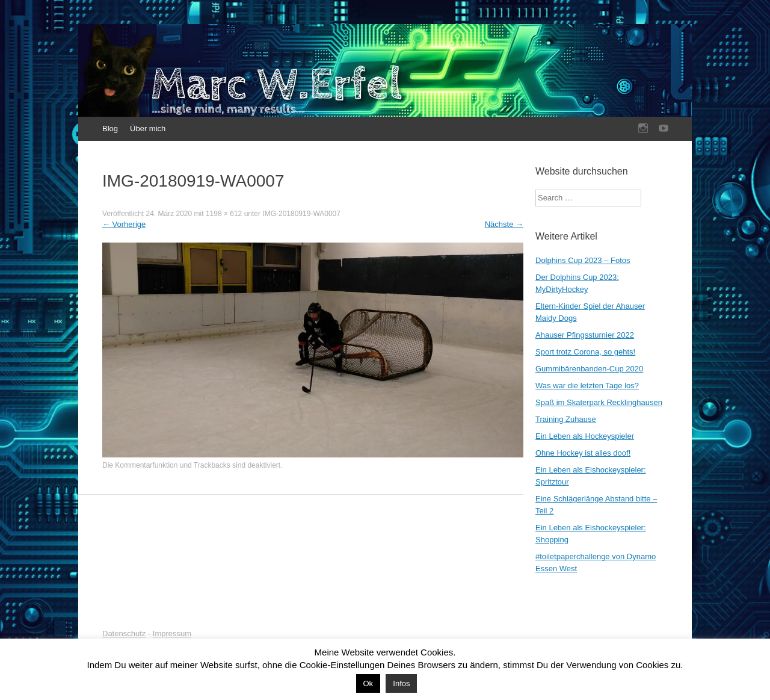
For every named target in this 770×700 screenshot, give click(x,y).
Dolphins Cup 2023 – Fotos (583, 260)
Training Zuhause (566, 419)
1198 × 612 (224, 214)
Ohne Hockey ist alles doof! (583, 453)
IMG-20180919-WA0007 (301, 214)
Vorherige (124, 224)
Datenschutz (124, 633)
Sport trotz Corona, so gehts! (585, 352)
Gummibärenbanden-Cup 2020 (589, 369)
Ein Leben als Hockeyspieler (585, 436)
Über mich (148, 129)
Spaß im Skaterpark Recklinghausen (599, 402)
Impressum (172, 633)
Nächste (504, 224)
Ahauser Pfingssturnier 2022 (585, 335)
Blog (110, 129)
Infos (401, 683)
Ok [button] (368, 683)
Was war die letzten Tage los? (587, 386)
